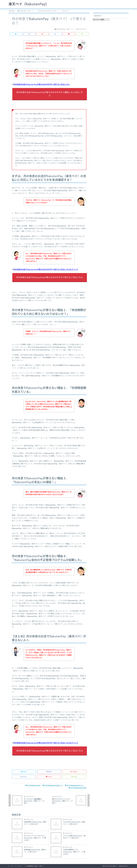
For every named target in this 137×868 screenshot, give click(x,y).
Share (49, 772)
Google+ (74, 772)
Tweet (24, 772)
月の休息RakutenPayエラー (75, 785)
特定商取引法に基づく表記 (34, 866)
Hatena (24, 777)
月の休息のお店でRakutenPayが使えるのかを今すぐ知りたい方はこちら (42, 84)
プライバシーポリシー (17, 866)
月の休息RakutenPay (33, 785)
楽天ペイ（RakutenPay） (29, 4)
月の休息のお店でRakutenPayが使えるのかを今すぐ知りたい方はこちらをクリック (46, 270)
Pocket (49, 777)
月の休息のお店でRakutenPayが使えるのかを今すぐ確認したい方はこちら (50, 94)
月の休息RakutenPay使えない (53, 785)
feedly (74, 777)
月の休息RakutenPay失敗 (78, 788)
